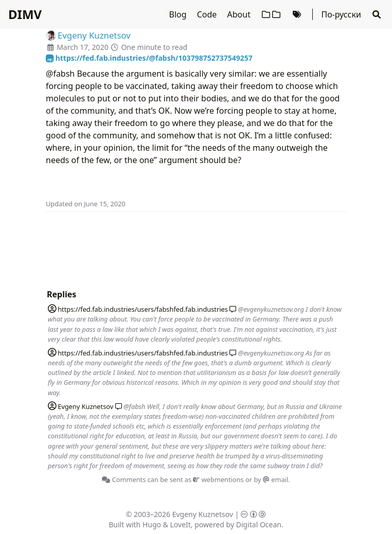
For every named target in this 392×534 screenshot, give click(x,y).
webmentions (218, 479)
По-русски (341, 14)
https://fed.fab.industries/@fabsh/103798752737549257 (149, 58)
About (240, 14)
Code (208, 14)
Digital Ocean (259, 524)
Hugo (152, 524)
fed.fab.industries (138, 309)
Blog (179, 14)
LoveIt (181, 524)
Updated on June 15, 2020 (86, 204)
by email (271, 479)
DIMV (25, 14)
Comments (124, 479)
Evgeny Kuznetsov (203, 514)
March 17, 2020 (83, 47)
